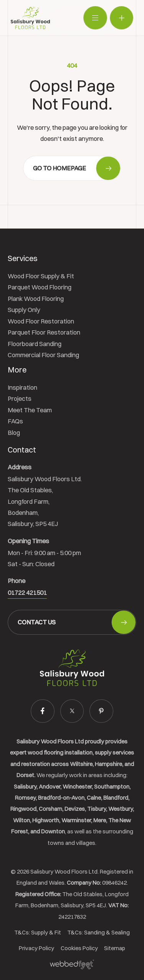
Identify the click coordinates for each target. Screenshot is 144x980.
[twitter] (72, 711)
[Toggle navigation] (95, 18)
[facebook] (42, 711)
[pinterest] (101, 711)
